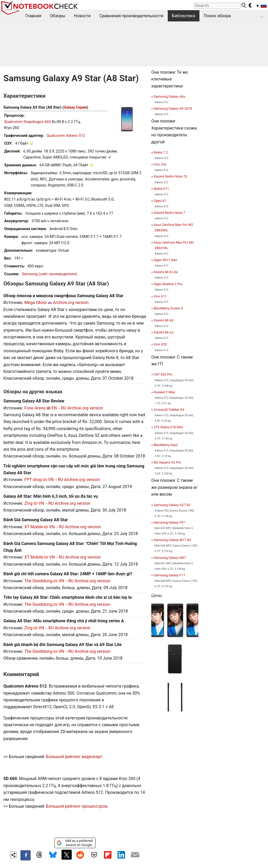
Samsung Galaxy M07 (170, 558)
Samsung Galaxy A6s (169, 96)
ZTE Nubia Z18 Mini (168, 427)
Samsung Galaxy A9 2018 (173, 108)
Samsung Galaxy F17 (169, 575)
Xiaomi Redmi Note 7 (169, 213)
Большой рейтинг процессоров (77, 806)
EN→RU (59, 408)
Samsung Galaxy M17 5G (172, 540)
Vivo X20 (160, 344)
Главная (33, 16)
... (262, 16)
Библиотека (184, 16)
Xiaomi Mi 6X (164, 320)
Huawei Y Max (164, 392)
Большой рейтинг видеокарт (74, 757)
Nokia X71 (161, 189)
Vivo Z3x (160, 164)
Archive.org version (71, 303)
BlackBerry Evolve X (168, 308)
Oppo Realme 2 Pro (168, 284)
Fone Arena (35, 408)
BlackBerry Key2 (166, 445)
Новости (82, 16)
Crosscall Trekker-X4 (169, 410)
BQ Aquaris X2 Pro (167, 462)
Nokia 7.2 (161, 152)
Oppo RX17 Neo (165, 260)
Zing (28, 503)
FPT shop (33, 480)
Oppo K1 (160, 201)
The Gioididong (38, 581)
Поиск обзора (217, 16)
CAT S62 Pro (163, 374)
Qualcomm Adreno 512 (66, 136)
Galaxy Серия (75, 107)
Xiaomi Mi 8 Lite (166, 272)
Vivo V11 (160, 296)
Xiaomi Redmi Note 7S (170, 176)
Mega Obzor (36, 303)
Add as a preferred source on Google (74, 843)
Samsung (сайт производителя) (49, 274)
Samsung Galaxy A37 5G (172, 505)
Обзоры (58, 16)
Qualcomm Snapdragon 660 (28, 122)
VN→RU (55, 480)
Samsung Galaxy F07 (169, 522)
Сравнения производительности (131, 16)
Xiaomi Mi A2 (164, 332)
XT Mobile (34, 527)
